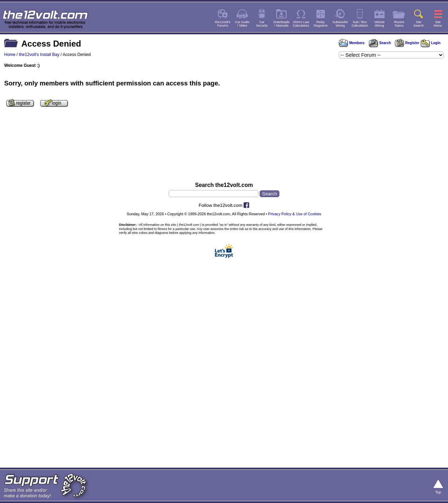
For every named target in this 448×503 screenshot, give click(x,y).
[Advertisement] (224, 148)
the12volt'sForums (223, 24)
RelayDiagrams (321, 24)
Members (352, 43)
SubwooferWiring (340, 24)
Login (431, 43)
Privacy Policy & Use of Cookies (295, 214)
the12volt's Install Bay (39, 55)
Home (10, 55)
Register (407, 43)
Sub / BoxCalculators (360, 24)
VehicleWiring (379, 24)
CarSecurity (262, 24)
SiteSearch (419, 24)
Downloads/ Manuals (281, 24)
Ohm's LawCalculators (301, 24)
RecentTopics (399, 24)
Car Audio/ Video (242, 24)
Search (380, 43)
